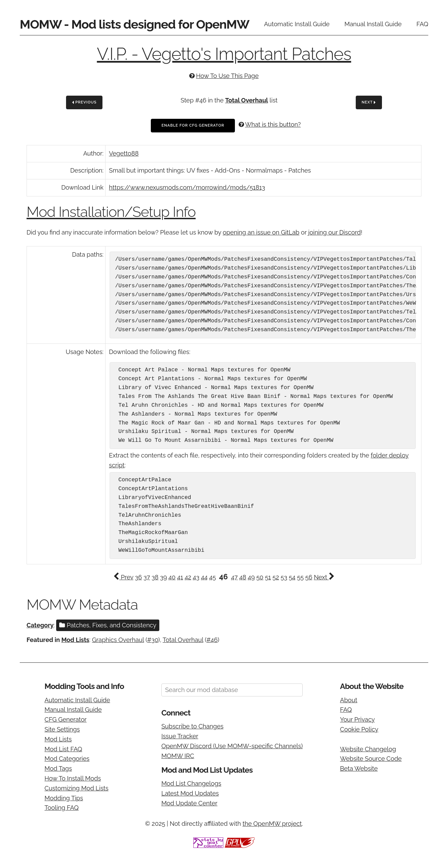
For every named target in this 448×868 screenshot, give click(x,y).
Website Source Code (371, 759)
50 (260, 577)
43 (196, 577)
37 (147, 577)
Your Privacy (357, 719)
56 (309, 577)
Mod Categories (67, 759)
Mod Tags (58, 768)
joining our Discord (334, 232)
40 (172, 577)
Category (40, 625)
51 (268, 577)
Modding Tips (64, 798)
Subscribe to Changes (193, 726)
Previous (84, 103)
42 (188, 577)
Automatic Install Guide (297, 24)
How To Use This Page (227, 76)
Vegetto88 (124, 153)
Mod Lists (75, 640)
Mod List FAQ (63, 749)
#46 (212, 640)
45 (212, 577)
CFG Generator (66, 719)
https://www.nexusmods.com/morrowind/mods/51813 (187, 187)
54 (292, 577)
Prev (123, 577)
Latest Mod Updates (190, 793)
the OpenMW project (272, 824)
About (349, 700)
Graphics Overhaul (118, 640)
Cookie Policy (359, 729)
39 (163, 577)
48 (243, 577)
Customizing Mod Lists (77, 788)
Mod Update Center (189, 803)
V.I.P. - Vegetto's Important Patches (224, 54)
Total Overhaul (246, 100)
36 (138, 577)
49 (251, 577)
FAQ (422, 24)
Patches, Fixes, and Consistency (108, 625)
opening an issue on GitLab (261, 232)
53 (284, 577)
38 (155, 577)
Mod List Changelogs (191, 783)
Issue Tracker (180, 736)
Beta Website (359, 768)
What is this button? (273, 124)
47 (234, 577)
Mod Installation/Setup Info (111, 212)
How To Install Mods (73, 778)
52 (276, 577)
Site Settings (62, 729)
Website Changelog (368, 749)
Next (369, 103)
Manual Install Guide (373, 24)
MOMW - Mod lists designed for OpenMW (134, 24)
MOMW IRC (178, 756)
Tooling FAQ (62, 808)
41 (180, 577)
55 (300, 577)
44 (204, 577)
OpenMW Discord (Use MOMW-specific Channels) (232, 746)
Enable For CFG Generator (193, 125)
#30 (153, 640)
